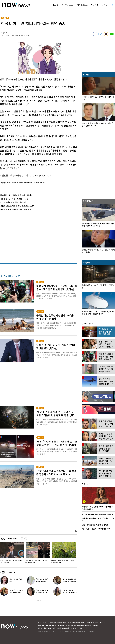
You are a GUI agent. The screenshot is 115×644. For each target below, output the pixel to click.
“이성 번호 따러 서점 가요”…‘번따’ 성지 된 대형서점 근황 (61, 561)
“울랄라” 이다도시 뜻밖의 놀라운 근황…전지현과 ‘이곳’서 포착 (16, 593)
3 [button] (40, 601)
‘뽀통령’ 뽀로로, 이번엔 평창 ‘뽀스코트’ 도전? (17, 206)
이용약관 (52, 622)
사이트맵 (102, 622)
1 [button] (37, 601)
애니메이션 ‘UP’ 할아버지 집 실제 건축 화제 (16, 195)
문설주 (3, 33)
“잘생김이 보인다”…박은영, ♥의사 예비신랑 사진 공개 (43, 581)
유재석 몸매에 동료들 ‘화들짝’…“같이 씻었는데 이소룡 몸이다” (69, 581)
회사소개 (46, 622)
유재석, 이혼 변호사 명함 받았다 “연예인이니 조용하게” (35, 561)
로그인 (39, 622)
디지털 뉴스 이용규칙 (92, 622)
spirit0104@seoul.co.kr (40, 175)
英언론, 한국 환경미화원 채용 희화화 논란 (16, 209)
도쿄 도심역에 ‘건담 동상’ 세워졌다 (13, 202)
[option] (36, 554)
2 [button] (39, 601)
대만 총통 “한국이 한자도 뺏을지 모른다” (15, 199)
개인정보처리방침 (61, 622)
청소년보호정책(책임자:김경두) (76, 622)
